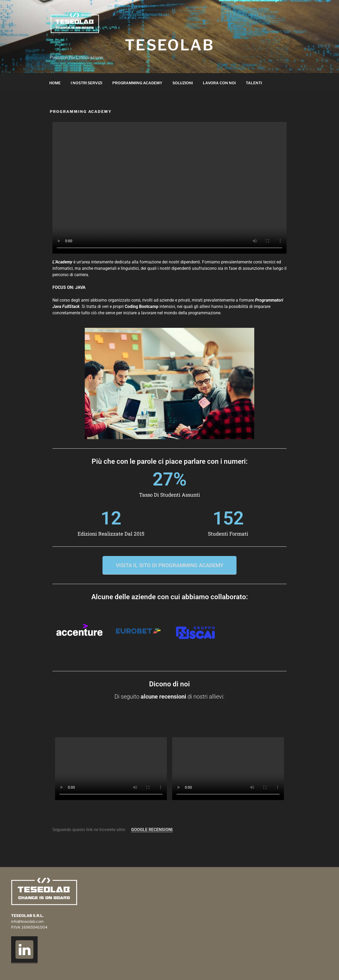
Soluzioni (183, 83)
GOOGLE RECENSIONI (152, 830)
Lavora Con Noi (219, 83)
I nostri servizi (86, 83)
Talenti (254, 83)
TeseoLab (170, 45)
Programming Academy (137, 83)
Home (55, 83)
